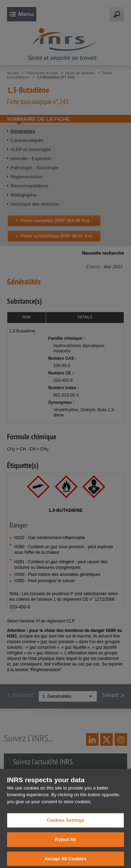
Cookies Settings (66, 824)
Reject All (65, 843)
